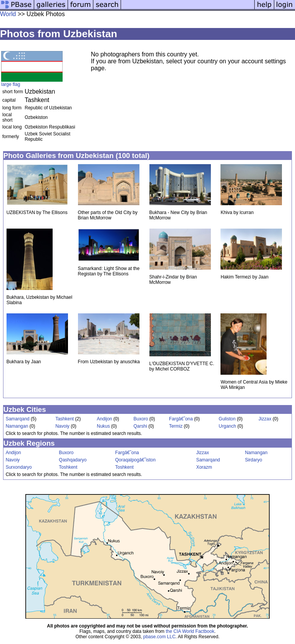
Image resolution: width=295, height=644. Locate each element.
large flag (11, 84)
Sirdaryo (254, 460)
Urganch (227, 426)
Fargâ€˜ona (181, 419)
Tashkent (65, 419)
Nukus (103, 426)
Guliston (227, 419)
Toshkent (68, 467)
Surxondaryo (19, 467)
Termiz (176, 426)
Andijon (104, 419)
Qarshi (140, 426)
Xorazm (204, 467)
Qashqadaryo (73, 460)
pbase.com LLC (159, 637)
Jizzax (265, 419)
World (8, 14)
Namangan (17, 426)
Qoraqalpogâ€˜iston (135, 460)
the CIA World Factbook (190, 631)
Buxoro (141, 419)
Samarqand (18, 419)
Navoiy (62, 426)
